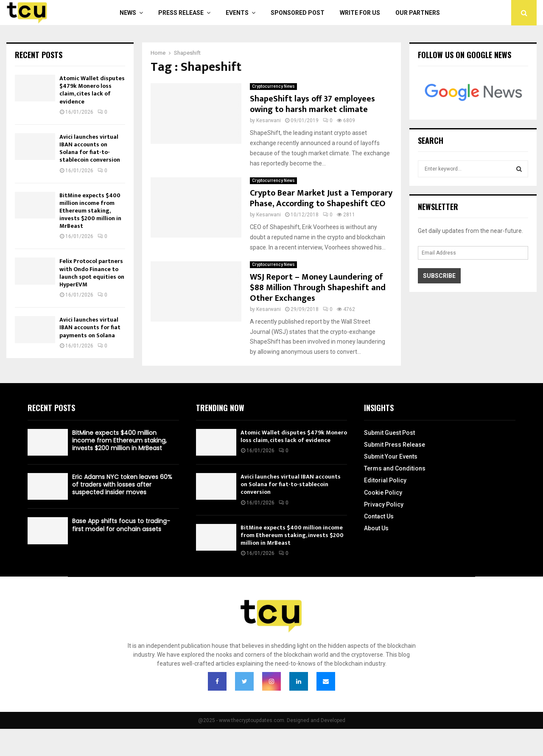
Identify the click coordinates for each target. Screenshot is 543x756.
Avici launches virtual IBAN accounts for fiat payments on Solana (90, 327)
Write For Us (360, 13)
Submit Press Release (395, 445)
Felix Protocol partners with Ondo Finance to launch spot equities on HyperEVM (92, 273)
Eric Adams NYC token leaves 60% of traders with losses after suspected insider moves (122, 484)
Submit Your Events (391, 456)
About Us (376, 528)
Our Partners (418, 13)
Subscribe (439, 276)
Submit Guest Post (389, 433)
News (128, 13)
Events (237, 13)
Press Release (181, 13)
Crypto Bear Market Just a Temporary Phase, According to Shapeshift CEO (321, 198)
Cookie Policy (383, 493)
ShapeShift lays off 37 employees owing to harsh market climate (312, 104)
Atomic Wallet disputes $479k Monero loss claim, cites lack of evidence (92, 90)
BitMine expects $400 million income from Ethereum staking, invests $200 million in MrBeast (90, 211)
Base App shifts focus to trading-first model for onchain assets (121, 525)
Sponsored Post (298, 13)
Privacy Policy (384, 504)
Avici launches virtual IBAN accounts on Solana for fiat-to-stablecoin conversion (90, 148)
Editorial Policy (385, 480)
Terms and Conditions (395, 468)
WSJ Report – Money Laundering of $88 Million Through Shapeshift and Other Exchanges (318, 288)
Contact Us (379, 516)
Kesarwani (269, 120)
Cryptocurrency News (273, 86)
